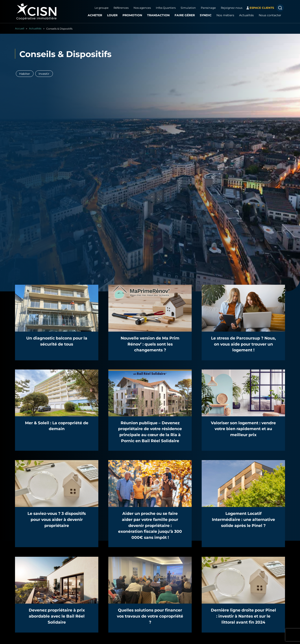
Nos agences (141, 8)
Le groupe (100, 8)
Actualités (245, 15)
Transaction (157, 15)
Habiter (25, 73)
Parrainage (207, 8)
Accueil (20, 28)
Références (120, 8)
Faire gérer (183, 15)
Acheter (94, 15)
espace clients (261, 8)
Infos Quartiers (164, 8)
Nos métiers (224, 15)
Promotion (131, 15)
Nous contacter (269, 15)
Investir (44, 73)
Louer (111, 15)
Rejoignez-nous (230, 8)
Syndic (204, 15)
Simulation (187, 8)
